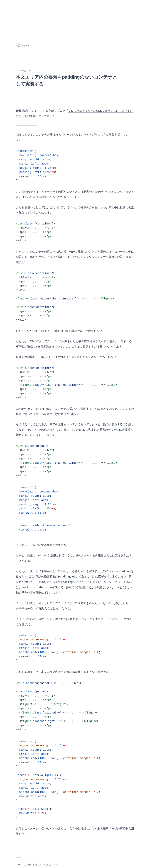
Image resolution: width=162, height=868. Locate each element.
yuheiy (23, 46)
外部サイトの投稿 (42, 865)
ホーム (19, 865)
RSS (55, 865)
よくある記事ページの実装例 (110, 829)
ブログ (28, 865)
